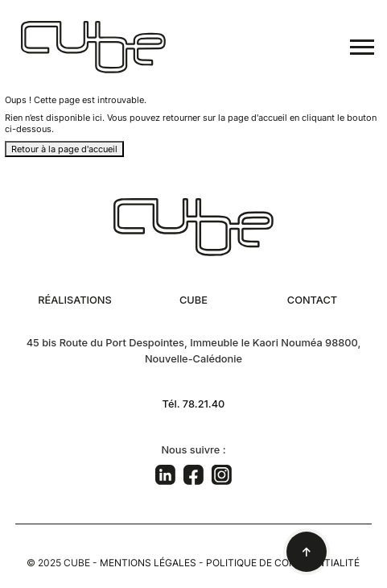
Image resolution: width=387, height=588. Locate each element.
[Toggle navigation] (362, 47)
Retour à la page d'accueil (64, 149)
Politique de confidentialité (283, 563)
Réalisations (75, 300)
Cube (193, 300)
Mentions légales (148, 563)
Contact (312, 300)
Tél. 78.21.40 (194, 404)
